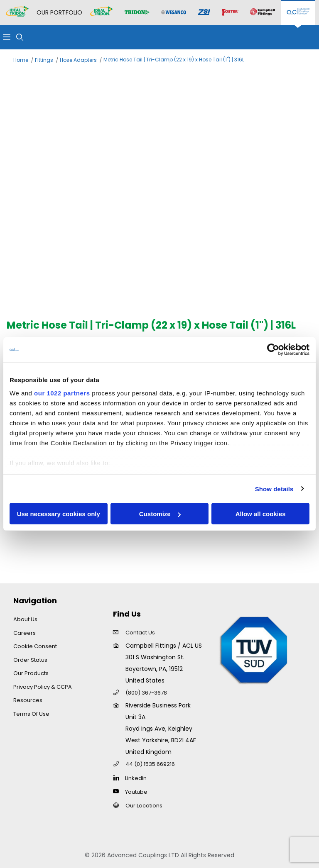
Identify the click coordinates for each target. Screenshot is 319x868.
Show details (274, 489)
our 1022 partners (62, 393)
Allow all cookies (261, 514)
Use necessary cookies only (59, 514)
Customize (160, 514)
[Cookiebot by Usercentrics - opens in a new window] (273, 350)
